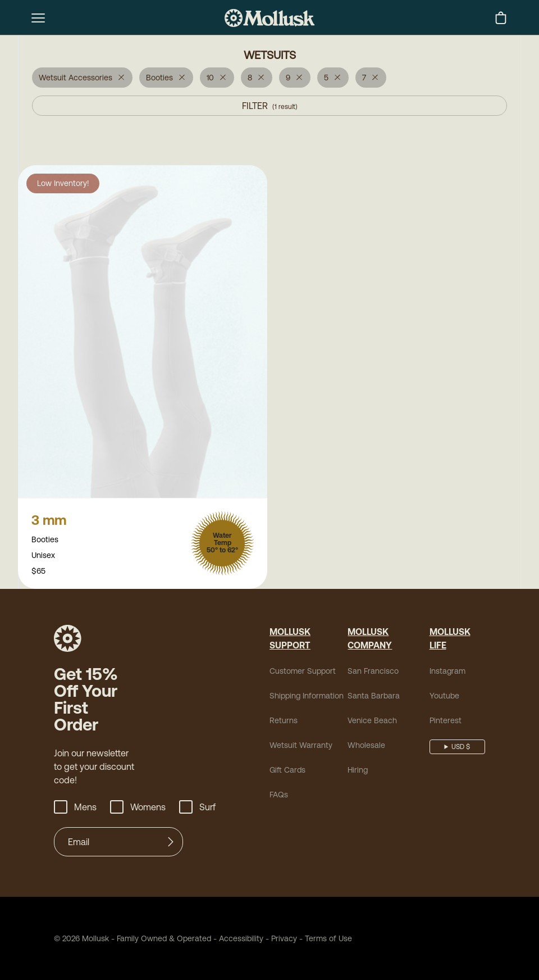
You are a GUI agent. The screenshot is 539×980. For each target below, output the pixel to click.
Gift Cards (287, 771)
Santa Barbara (374, 697)
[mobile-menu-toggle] (38, 18)
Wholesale (366, 746)
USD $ (461, 748)
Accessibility (237, 940)
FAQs (279, 796)
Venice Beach (372, 722)
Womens (138, 808)
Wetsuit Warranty (301, 746)
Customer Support (303, 672)
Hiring (358, 771)
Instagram (447, 672)
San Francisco (373, 672)
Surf (197, 808)
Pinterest (446, 722)
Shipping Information (307, 697)
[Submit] (171, 843)
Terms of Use (328, 940)
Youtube (444, 697)
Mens (75, 808)
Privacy (284, 940)
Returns (284, 722)
